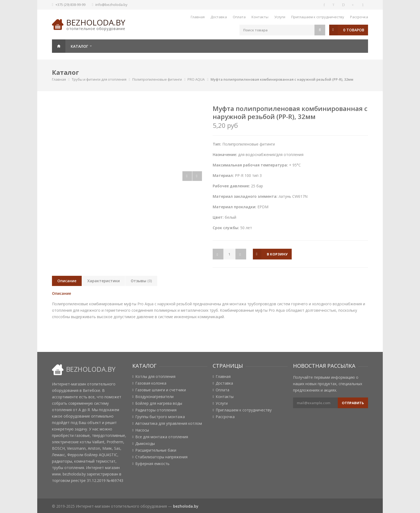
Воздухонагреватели (154, 397)
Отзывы (141, 281)
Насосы (142, 430)
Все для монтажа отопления (162, 437)
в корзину (277, 254)
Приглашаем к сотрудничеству (318, 17)
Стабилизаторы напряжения (161, 457)
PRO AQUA (196, 79)
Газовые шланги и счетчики (161, 390)
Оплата (239, 17)
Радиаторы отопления (156, 410)
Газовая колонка (151, 383)
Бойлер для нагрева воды (159, 403)
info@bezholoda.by (111, 5)
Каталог (79, 46)
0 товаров (354, 30)
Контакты (260, 17)
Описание (67, 281)
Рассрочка (359, 17)
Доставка (219, 17)
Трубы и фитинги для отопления (99, 79)
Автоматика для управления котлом (169, 423)
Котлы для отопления (155, 377)
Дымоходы (145, 444)
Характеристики (104, 281)
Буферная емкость (152, 464)
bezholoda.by (96, 22)
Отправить (353, 403)
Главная (198, 17)
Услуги (280, 17)
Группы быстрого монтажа (160, 417)
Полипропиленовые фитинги (157, 79)
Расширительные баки (156, 450)
